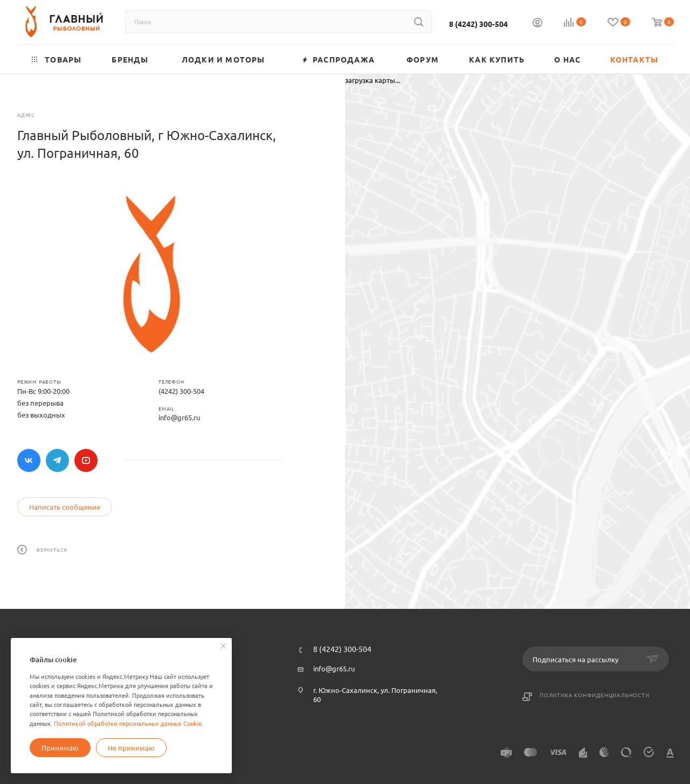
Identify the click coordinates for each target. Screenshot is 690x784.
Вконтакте (29, 460)
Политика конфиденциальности (595, 695)
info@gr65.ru (179, 417)
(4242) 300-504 (181, 391)
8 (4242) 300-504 (478, 24)
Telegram (57, 460)
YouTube (86, 460)
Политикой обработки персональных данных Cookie (128, 723)
